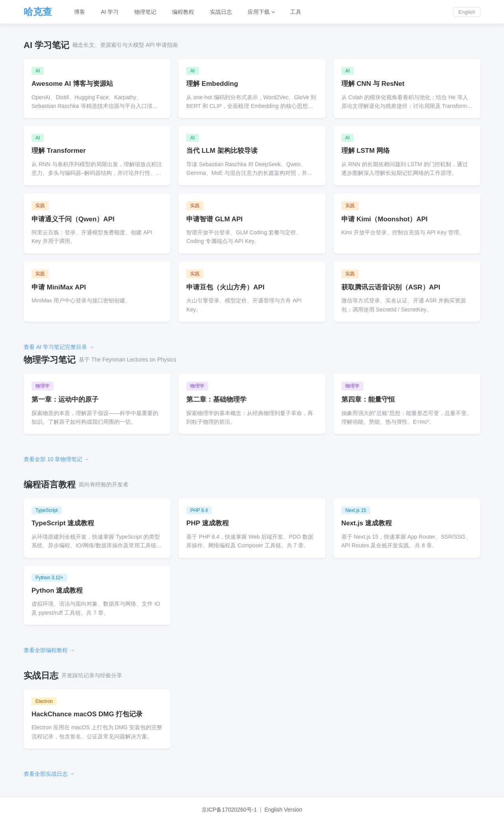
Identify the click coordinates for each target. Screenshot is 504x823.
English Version (283, 810)
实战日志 (221, 12)
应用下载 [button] (259, 12)
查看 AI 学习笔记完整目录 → (59, 347)
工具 (296, 12)
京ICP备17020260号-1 (229, 810)
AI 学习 (110, 12)
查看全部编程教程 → (49, 650)
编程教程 (183, 12)
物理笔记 (145, 12)
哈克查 (38, 12)
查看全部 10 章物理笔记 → (57, 459)
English (467, 12)
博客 (80, 12)
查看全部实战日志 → (49, 774)
